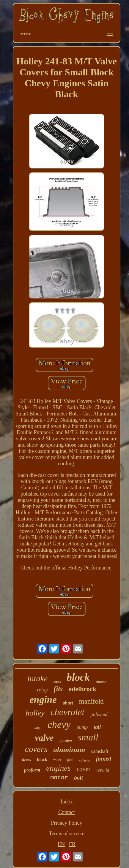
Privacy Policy (67, 823)
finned (104, 759)
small (88, 737)
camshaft (100, 751)
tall (97, 727)
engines (58, 768)
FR (72, 844)
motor (59, 778)
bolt (78, 778)
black (42, 759)
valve (44, 738)
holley (35, 713)
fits (58, 689)
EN (61, 844)
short (68, 703)
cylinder (85, 760)
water (57, 760)
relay (42, 690)
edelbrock (82, 689)
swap (37, 728)
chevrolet (67, 712)
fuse (70, 760)
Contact (67, 812)
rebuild (103, 770)
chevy (59, 725)
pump (82, 727)
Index (67, 802)
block (78, 677)
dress (27, 760)
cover (84, 769)
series (57, 682)
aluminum (69, 750)
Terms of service (67, 834)
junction (66, 740)
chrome (101, 682)
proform (32, 770)
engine (43, 700)
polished (99, 714)
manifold (91, 701)
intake (37, 679)
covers (36, 749)
